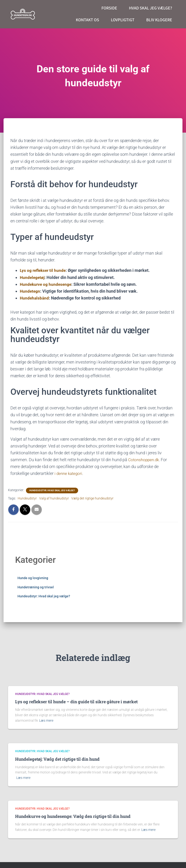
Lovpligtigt (123, 20)
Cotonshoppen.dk (145, 459)
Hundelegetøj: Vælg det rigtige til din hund (57, 759)
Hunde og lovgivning (33, 578)
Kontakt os (87, 20)
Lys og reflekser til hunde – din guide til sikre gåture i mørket (76, 702)
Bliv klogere (159, 20)
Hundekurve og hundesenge (46, 284)
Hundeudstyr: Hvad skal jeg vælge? (52, 490)
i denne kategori (69, 473)
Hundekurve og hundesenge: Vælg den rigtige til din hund (73, 816)
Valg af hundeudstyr (54, 498)
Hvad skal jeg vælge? (150, 8)
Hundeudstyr (27, 498)
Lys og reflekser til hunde (44, 270)
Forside (109, 8)
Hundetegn (30, 291)
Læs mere (46, 720)
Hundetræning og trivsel (36, 587)
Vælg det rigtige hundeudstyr (92, 498)
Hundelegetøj (33, 277)
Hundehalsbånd (35, 298)
